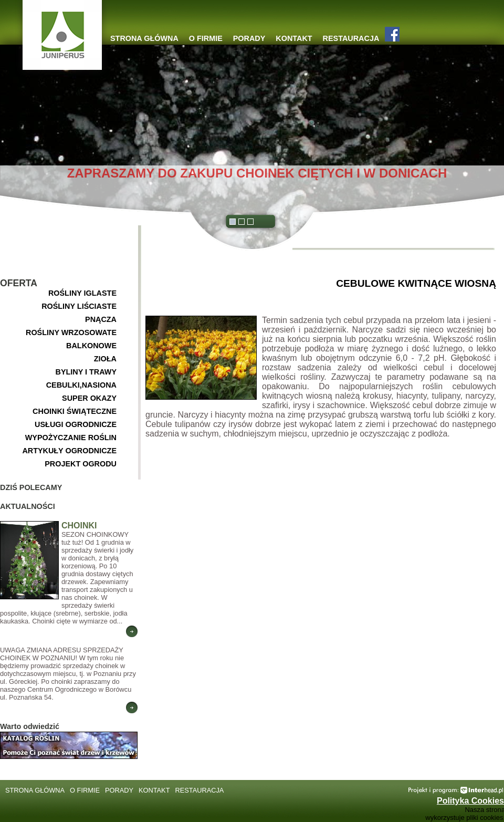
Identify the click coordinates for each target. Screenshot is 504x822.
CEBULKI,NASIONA (81, 385)
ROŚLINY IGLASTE (82, 293)
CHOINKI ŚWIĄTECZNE (75, 411)
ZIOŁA (105, 359)
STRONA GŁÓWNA (144, 38)
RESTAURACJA (351, 38)
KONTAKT (294, 38)
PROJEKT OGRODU (81, 464)
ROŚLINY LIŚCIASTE (79, 306)
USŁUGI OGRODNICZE (76, 424)
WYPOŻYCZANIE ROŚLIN (71, 438)
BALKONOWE (91, 346)
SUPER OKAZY (89, 398)
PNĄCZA (101, 319)
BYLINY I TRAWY (86, 372)
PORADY (249, 38)
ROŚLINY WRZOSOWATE (71, 332)
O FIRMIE (206, 38)
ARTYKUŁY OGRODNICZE (69, 451)
